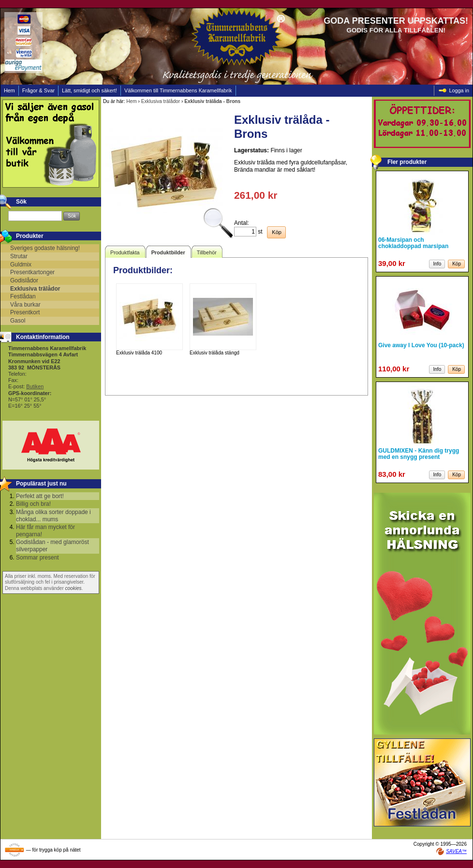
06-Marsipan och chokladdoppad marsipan (413, 243)
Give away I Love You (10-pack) (421, 345)
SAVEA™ (456, 851)
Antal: (242, 223)
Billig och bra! (33, 504)
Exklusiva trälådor (161, 101)
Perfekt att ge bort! (40, 496)
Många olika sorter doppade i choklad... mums (53, 516)
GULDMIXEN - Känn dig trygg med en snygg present (419, 454)
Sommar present (37, 558)
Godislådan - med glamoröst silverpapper (52, 546)
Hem (132, 101)
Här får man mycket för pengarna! (45, 531)
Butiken (35, 386)
